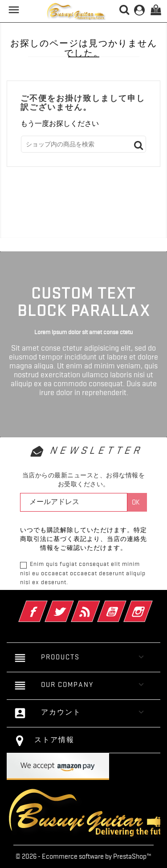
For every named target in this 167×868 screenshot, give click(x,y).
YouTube (124, 606)
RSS (98, 606)
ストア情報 (54, 740)
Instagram (150, 606)
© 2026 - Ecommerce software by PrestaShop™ (83, 856)
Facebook (45, 606)
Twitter (71, 606)
